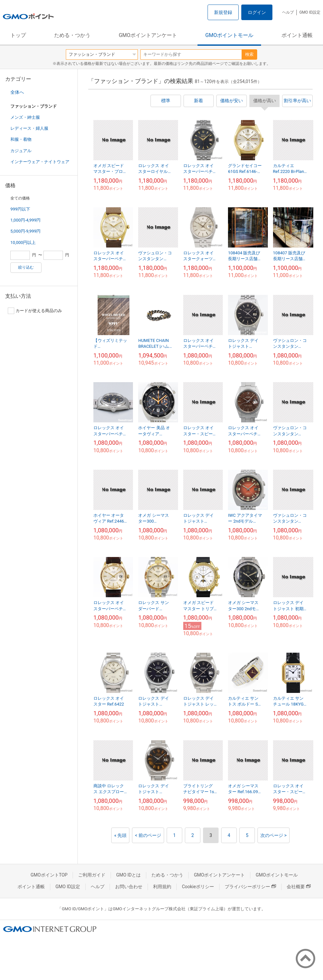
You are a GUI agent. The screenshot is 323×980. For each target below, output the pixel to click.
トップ (18, 35)
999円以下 (20, 209)
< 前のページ (148, 835)
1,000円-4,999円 (25, 220)
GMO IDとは (128, 875)
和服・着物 (21, 139)
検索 (249, 54)
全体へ (17, 92)
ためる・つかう (72, 35)
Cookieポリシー (198, 887)
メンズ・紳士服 (25, 117)
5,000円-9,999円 (25, 231)
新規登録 (223, 12)
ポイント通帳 (297, 35)
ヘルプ (288, 12)
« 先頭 (120, 835)
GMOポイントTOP (49, 875)
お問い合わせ (129, 887)
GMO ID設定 (310, 12)
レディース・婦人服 (29, 128)
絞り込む (26, 267)
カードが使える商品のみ (35, 311)
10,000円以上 (23, 242)
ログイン (257, 12)
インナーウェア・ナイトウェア (40, 162)
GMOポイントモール (229, 35)
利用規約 (162, 887)
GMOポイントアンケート (148, 35)
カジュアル (21, 151)
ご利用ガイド (92, 875)
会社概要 (299, 887)
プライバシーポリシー (250, 887)
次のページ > (274, 835)
